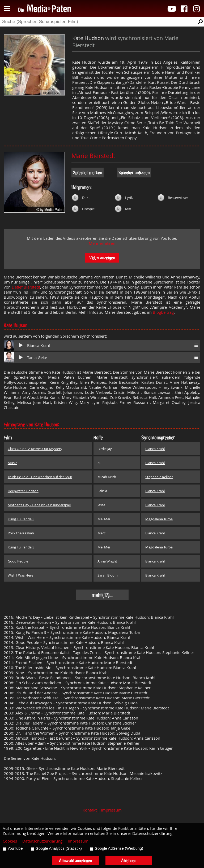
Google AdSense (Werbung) (119, 848)
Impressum (111, 810)
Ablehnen (129, 860)
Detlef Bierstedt (26, 287)
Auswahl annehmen (75, 860)
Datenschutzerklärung (42, 841)
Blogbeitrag (163, 312)
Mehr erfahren (102, 243)
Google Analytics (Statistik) (59, 848)
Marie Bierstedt (93, 156)
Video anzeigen (102, 258)
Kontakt (90, 810)
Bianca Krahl (39, 345)
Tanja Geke (37, 358)
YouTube (15, 848)
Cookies (10, 841)
